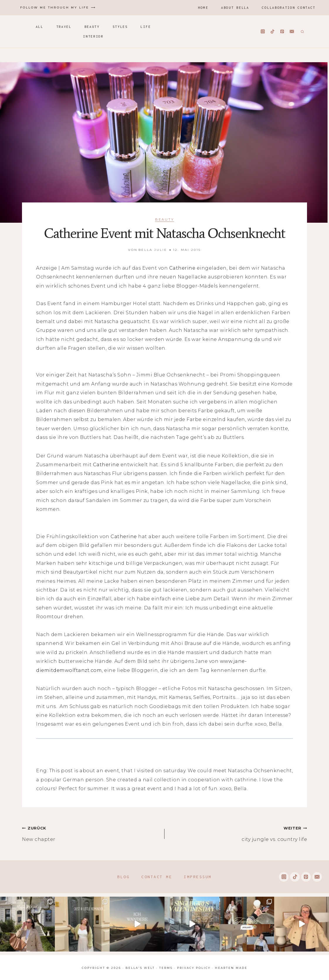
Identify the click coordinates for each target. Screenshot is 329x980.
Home (203, 7)
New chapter (91, 833)
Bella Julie (153, 250)
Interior (93, 36)
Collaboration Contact (289, 7)
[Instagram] (263, 32)
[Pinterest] (282, 32)
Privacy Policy (194, 968)
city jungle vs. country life (238, 833)
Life (146, 27)
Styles (120, 27)
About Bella (235, 7)
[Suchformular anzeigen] (302, 31)
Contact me (157, 877)
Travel (64, 27)
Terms (166, 968)
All (40, 27)
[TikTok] (273, 32)
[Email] (292, 32)
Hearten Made (231, 968)
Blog (123, 877)
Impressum (198, 877)
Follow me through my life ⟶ (58, 7)
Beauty (92, 27)
